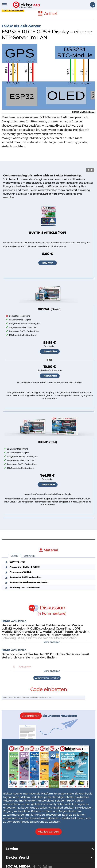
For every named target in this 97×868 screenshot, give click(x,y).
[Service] (50, 849)
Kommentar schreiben (47, 678)
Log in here (50, 194)
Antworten (25, 667)
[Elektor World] (50, 858)
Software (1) (29, 556)
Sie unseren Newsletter (49, 716)
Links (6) (15, 556)
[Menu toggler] (4, 5)
